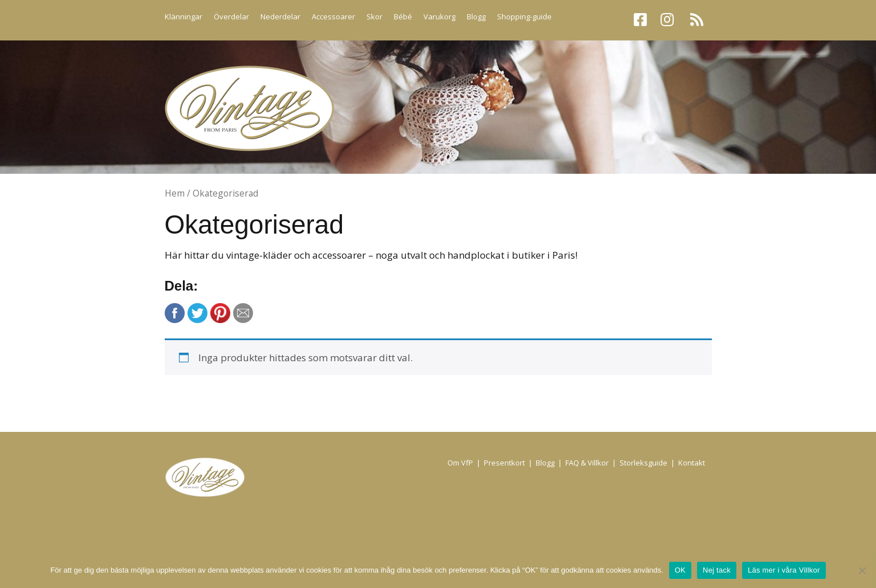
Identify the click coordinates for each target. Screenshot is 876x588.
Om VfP (460, 463)
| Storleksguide (640, 463)
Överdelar (231, 17)
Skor (374, 17)
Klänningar (184, 17)
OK (680, 570)
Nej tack (717, 570)
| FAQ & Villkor (583, 463)
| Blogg (542, 463)
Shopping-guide (524, 17)
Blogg (476, 17)
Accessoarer (333, 17)
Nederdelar (280, 17)
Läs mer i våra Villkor (784, 570)
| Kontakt (688, 463)
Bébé (403, 17)
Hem (175, 193)
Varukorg (439, 17)
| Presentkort (502, 463)
